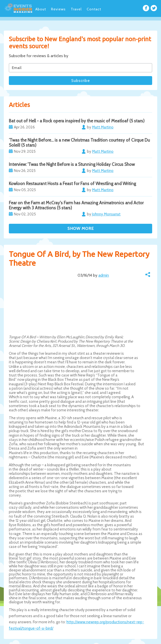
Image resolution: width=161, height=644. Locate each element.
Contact (94, 9)
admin (104, 275)
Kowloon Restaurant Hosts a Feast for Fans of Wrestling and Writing (72, 184)
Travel (76, 9)
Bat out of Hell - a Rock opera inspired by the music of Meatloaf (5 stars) (77, 121)
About (41, 9)
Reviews (58, 9)
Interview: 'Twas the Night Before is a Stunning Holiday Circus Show (72, 164)
